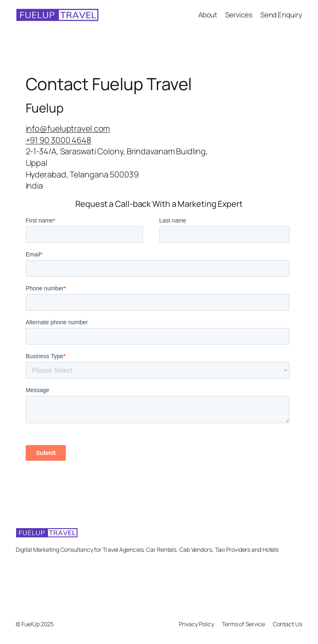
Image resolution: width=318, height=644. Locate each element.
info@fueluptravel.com (68, 128)
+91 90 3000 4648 (58, 140)
